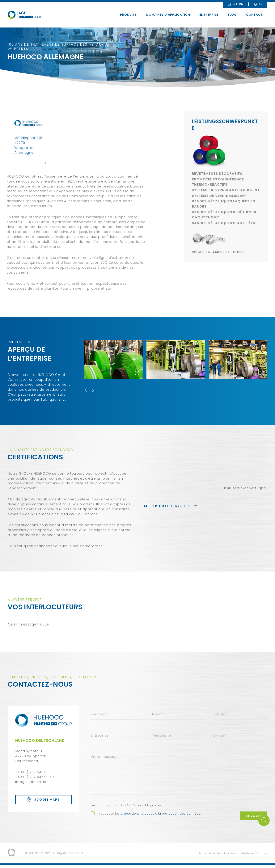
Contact (254, 15)
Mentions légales (254, 856)
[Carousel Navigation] (176, 390)
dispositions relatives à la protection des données (160, 816)
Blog (232, 15)
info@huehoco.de (31, 782)
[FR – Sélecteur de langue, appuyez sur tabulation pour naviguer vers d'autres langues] (261, 4)
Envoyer (253, 819)
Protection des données (218, 856)
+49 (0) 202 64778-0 (34, 772)
